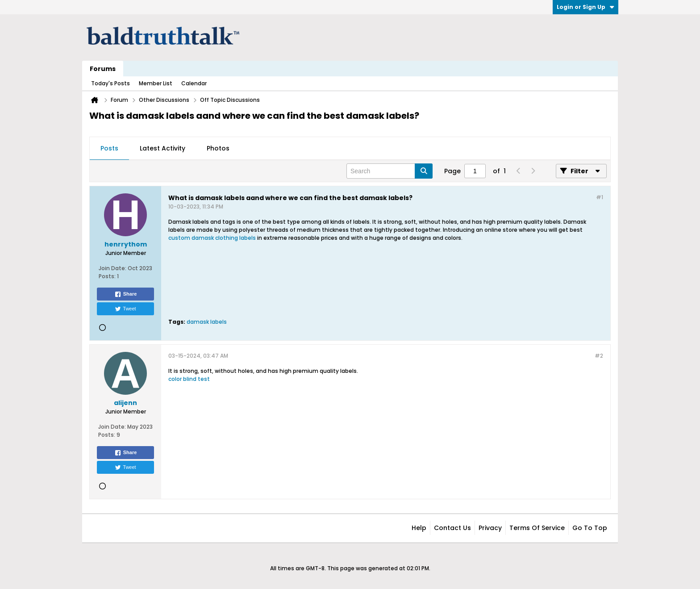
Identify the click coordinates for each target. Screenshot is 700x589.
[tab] (109, 149)
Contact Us (452, 528)
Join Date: (112, 268)
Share (126, 294)
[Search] (390, 171)
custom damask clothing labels (212, 238)
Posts (109, 148)
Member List (156, 83)
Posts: (107, 276)
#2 (599, 356)
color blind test (189, 379)
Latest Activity (162, 148)
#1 (600, 197)
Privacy (490, 528)
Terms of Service (537, 528)
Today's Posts (110, 83)
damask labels (207, 322)
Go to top (590, 528)
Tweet (125, 309)
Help (419, 528)
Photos (218, 148)
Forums (103, 69)
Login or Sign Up (585, 7)
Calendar (194, 83)
